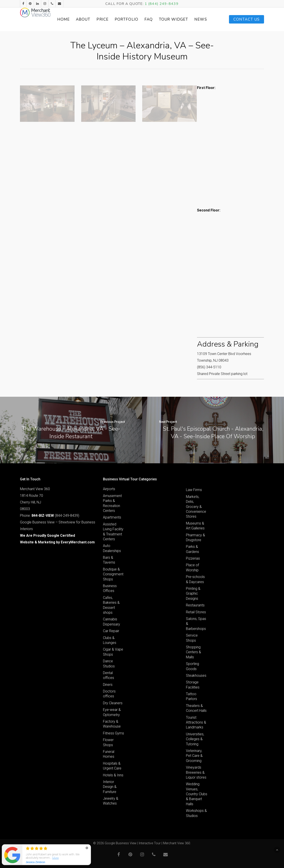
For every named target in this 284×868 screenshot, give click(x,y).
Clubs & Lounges (110, 640)
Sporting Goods (192, 666)
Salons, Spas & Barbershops (196, 624)
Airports (109, 489)
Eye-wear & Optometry (112, 712)
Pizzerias (193, 558)
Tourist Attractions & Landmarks (196, 722)
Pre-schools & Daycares (195, 579)
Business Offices (110, 588)
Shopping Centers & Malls (193, 652)
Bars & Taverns (109, 560)
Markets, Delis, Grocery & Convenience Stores (196, 507)
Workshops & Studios (196, 813)
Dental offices (108, 675)
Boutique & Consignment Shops (113, 574)
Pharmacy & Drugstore (195, 538)
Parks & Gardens (192, 549)
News (207, 19)
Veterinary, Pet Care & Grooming (194, 756)
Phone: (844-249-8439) (50, 516)
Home (80, 19)
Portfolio (143, 19)
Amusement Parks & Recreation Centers (112, 503)
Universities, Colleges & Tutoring (195, 739)
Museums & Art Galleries (195, 526)
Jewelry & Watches (111, 801)
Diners (108, 685)
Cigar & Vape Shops (113, 652)
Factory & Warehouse (112, 724)
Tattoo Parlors (191, 696)
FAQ (165, 19)
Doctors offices (109, 694)
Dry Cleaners (113, 703)
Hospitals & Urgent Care (112, 766)
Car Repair (111, 631)
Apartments (112, 517)
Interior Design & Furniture (110, 787)
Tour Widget (185, 19)
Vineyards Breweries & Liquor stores (196, 772)
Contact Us (247, 19)
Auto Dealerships (112, 548)
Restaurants (195, 605)
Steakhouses (196, 676)
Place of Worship (192, 567)
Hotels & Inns (113, 775)
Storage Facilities (193, 685)
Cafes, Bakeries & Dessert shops (111, 605)
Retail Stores (196, 612)
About (99, 19)
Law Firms (194, 490)
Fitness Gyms (113, 733)
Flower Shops (108, 742)
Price (119, 19)
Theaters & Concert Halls (196, 708)
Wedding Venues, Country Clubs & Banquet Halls (197, 794)
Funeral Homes (109, 754)
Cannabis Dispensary (111, 622)
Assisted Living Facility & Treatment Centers (113, 532)
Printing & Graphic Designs (193, 594)
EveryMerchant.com (78, 542)
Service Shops (192, 638)
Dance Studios (109, 664)
